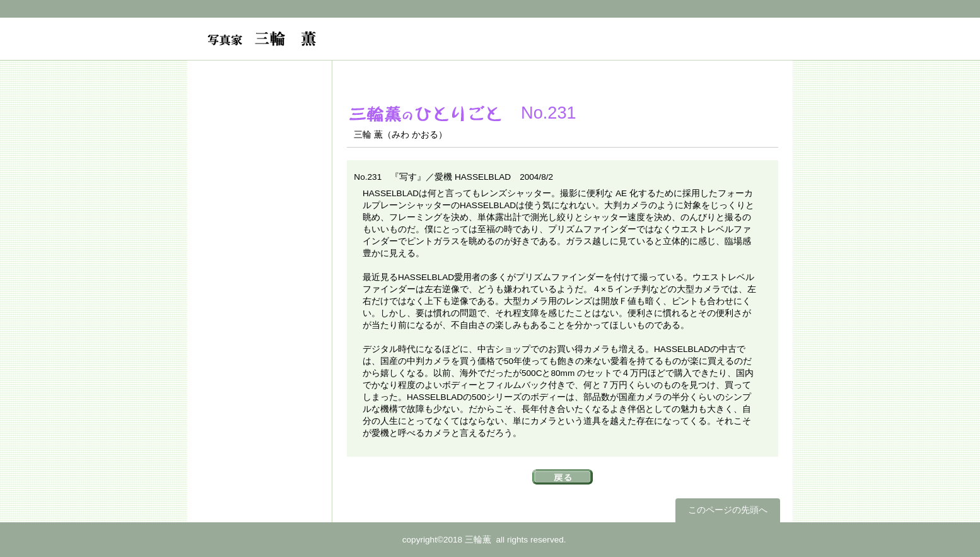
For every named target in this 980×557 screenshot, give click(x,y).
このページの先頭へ (728, 510)
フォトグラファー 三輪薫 (337, 45)
